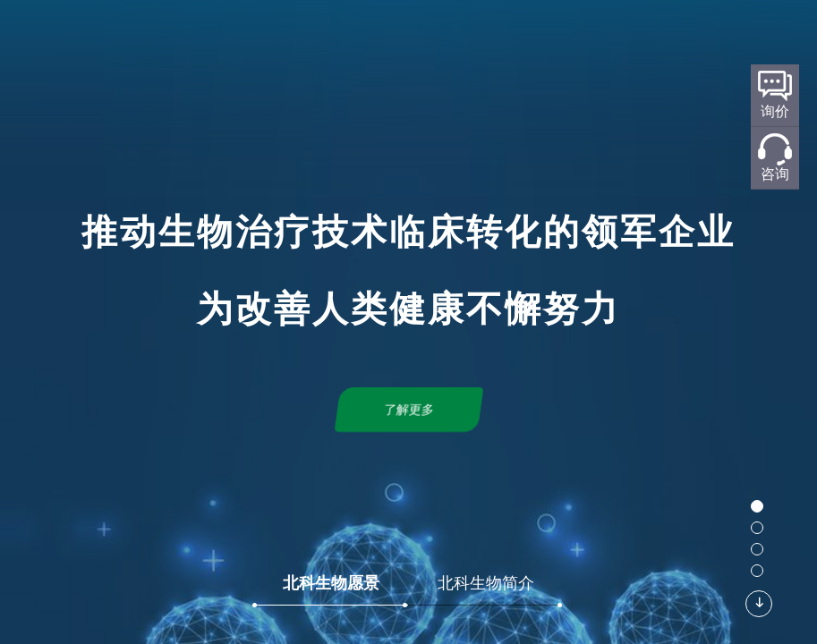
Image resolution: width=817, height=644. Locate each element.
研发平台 (361, 42)
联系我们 (673, 42)
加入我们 (747, 42)
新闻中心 (598, 42)
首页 (226, 42)
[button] (757, 506)
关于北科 (285, 42)
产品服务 (523, 42)
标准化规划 (442, 42)
